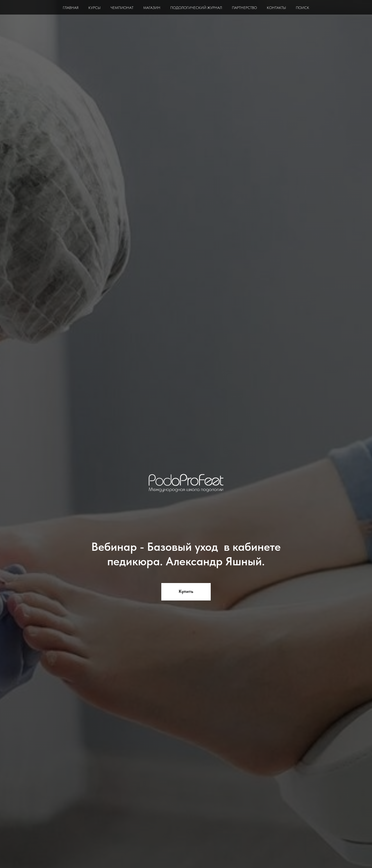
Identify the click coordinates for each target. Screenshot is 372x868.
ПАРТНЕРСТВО (244, 8)
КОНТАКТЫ (276, 8)
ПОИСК (303, 8)
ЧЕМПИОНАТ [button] (122, 8)
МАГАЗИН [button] (152, 8)
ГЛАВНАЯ (71, 8)
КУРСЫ (94, 8)
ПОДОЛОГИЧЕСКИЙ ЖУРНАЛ (196, 8)
